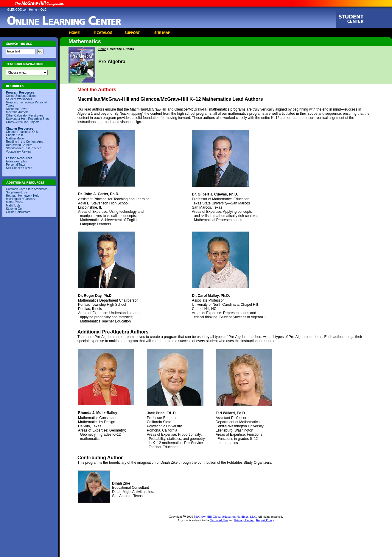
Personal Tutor (16, 165)
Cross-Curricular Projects (23, 122)
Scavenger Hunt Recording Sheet (28, 119)
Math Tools (13, 205)
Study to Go (14, 209)
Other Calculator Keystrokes (25, 115)
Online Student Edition (21, 96)
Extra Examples (16, 161)
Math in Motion (16, 138)
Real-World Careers (19, 145)
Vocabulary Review (19, 152)
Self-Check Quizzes (19, 168)
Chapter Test (14, 135)
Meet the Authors (17, 112)
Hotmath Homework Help (23, 196)
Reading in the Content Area (25, 142)
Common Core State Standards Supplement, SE (27, 191)
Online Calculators (18, 212)
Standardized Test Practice (24, 148)
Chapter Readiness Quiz (22, 132)
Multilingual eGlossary (21, 199)
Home (102, 49)
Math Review (15, 202)
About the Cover (17, 109)
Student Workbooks (19, 99)
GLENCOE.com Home (22, 10)
